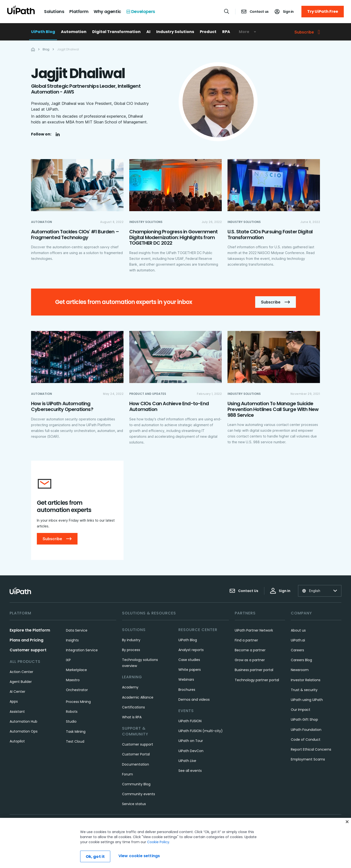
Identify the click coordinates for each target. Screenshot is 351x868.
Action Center (21, 672)
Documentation (136, 764)
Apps (14, 702)
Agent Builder (21, 682)
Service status (134, 804)
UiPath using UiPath (307, 700)
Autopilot (17, 741)
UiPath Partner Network (254, 631)
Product (208, 32)
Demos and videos (194, 700)
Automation (74, 32)
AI (148, 32)
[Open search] (227, 11)
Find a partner (246, 640)
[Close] (347, 841)
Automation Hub (23, 722)
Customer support (28, 650)
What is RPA (132, 717)
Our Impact (301, 710)
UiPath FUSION (190, 721)
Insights (72, 640)
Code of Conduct (306, 740)
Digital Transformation (116, 32)
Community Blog (136, 784)
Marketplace (76, 670)
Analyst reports (191, 650)
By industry (131, 640)
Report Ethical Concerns (311, 750)
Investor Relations (306, 680)
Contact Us (244, 591)
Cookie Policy (158, 861)
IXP (68, 660)
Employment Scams (308, 760)
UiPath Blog (43, 32)
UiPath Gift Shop (304, 720)
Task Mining (76, 732)
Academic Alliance (138, 698)
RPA (226, 32)
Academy (130, 687)
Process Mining (78, 702)
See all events (190, 771)
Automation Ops (24, 732)
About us (298, 631)
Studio (71, 722)
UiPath (187, 761)
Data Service (77, 631)
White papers (190, 670)
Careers (297, 650)
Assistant (17, 712)
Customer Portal (136, 754)
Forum (127, 774)
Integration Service (82, 650)
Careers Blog (301, 660)
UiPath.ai (298, 640)
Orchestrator (77, 690)
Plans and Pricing (26, 640)
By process (131, 650)
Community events (139, 794)
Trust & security (304, 690)
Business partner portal (254, 670)
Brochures (187, 690)
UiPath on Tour (191, 741)
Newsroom (300, 670)
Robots (72, 712)
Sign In (280, 591)
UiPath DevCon (191, 751)
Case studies (189, 660)
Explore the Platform (30, 630)
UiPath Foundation (306, 730)
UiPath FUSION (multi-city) (201, 731)
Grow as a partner (250, 660)
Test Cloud (75, 742)
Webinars (186, 680)
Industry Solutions (175, 32)
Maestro (73, 680)
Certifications (133, 707)
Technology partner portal (257, 680)
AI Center (17, 692)
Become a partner (250, 650)
